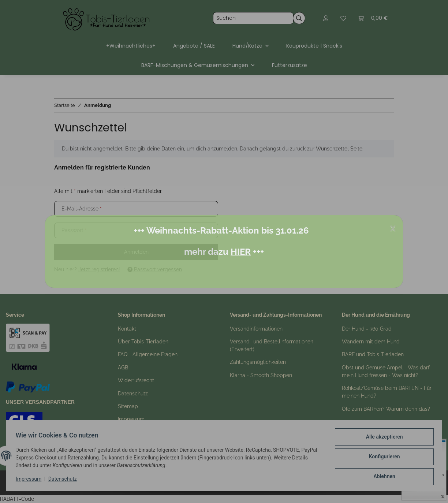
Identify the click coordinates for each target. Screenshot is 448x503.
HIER (241, 252)
